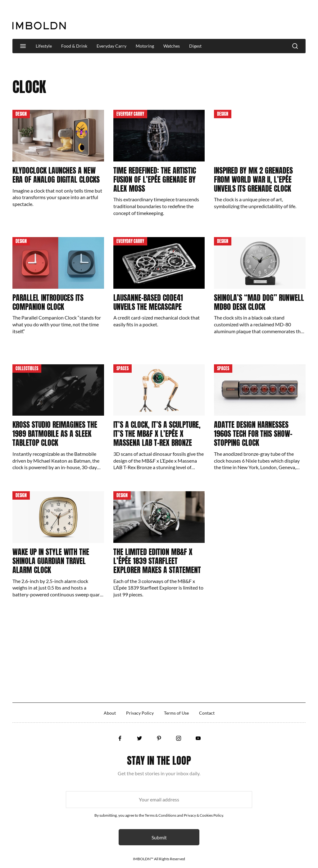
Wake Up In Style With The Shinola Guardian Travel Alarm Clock (51, 561)
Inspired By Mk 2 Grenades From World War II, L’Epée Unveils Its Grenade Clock (253, 180)
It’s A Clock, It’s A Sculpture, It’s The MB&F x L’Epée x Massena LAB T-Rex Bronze (157, 434)
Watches (172, 46)
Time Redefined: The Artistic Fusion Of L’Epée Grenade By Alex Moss (155, 180)
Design (21, 114)
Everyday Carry (111, 46)
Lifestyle (44, 46)
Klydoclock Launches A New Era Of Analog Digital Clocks (56, 175)
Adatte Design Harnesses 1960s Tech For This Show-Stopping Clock (253, 434)
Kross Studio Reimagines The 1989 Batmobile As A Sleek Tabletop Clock (55, 434)
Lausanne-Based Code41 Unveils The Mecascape (148, 302)
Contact (207, 713)
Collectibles (27, 369)
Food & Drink (74, 46)
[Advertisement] (193, 20)
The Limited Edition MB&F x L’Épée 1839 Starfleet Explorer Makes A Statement (157, 561)
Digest (195, 46)
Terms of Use (176, 713)
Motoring (145, 46)
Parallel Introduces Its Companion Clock (48, 302)
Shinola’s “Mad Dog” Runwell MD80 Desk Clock (259, 302)
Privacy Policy (140, 713)
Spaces (123, 369)
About (110, 713)
